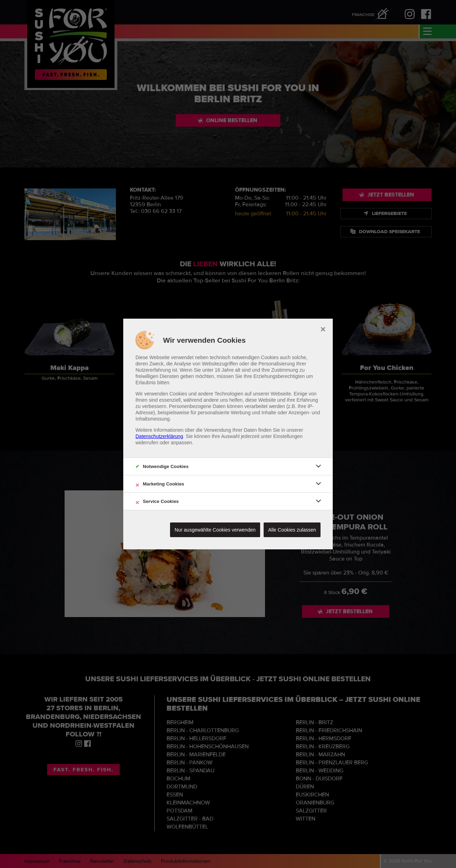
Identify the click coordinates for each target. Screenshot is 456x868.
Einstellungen (288, 436)
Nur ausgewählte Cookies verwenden (215, 530)
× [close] (323, 328)
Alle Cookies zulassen (292, 530)
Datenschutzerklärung (159, 436)
